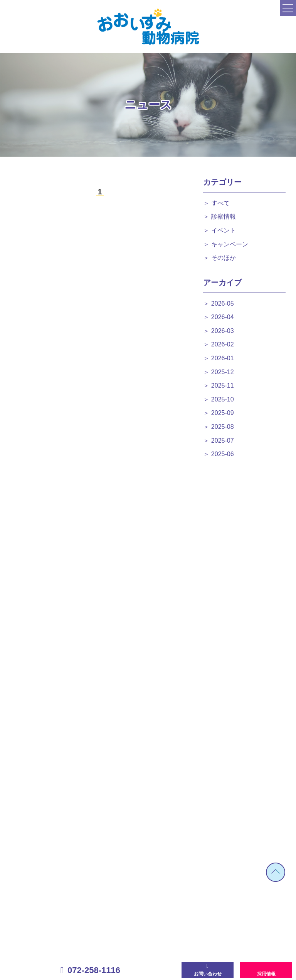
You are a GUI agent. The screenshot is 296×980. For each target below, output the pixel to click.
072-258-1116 (94, 970)
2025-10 (223, 399)
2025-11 (223, 385)
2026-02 (223, 344)
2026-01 (223, 358)
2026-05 (223, 304)
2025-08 (223, 427)
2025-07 (223, 441)
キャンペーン (230, 244)
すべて (220, 203)
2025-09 (223, 413)
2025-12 (223, 372)
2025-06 (223, 454)
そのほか (224, 258)
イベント (224, 230)
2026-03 (223, 331)
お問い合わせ (208, 974)
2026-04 (223, 317)
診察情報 (224, 217)
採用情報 (266, 974)
